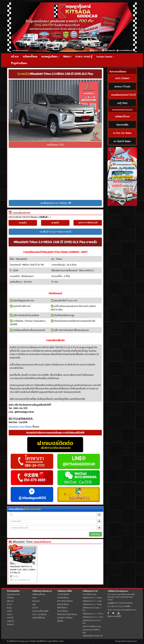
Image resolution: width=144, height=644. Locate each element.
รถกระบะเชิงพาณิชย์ (40, 611)
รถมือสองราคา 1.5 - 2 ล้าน (93, 617)
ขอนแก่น (10, 624)
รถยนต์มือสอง (41, 641)
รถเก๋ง (34, 598)
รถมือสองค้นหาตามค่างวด (93, 636)
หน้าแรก (15, 57)
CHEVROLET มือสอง (65, 618)
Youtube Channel (105, 57)
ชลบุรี (9, 611)
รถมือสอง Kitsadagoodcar (118, 591)
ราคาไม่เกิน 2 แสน (89, 594)
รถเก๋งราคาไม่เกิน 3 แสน (92, 626)
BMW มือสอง (62, 608)
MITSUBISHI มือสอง (65, 601)
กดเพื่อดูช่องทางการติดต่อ (55, 203)
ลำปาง (10, 604)
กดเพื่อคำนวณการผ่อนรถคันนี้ (55, 232)
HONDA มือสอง (63, 598)
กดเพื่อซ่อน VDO (55, 145)
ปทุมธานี (10, 621)
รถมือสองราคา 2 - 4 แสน (92, 598)
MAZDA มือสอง (63, 604)
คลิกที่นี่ (118, 616)
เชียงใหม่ (10, 598)
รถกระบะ (36, 601)
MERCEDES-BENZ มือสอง (67, 614)
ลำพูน (9, 608)
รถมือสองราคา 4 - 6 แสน (92, 601)
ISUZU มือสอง (63, 611)
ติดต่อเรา (67, 57)
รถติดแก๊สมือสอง (39, 618)
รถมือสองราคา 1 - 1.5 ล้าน (93, 614)
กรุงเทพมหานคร (13, 594)
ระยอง (10, 614)
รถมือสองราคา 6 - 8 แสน (92, 604)
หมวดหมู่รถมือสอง (50, 57)
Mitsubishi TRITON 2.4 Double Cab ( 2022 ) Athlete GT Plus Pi (23, 570)
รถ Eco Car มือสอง (39, 614)
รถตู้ (34, 604)
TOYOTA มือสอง (63, 594)
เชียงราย (10, 601)
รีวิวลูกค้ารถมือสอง (19, 63)
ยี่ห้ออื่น (60, 621)
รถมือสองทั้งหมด (30, 57)
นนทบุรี (10, 618)
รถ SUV (35, 608)
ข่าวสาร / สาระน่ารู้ (84, 57)
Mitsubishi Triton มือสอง (20, 427)
